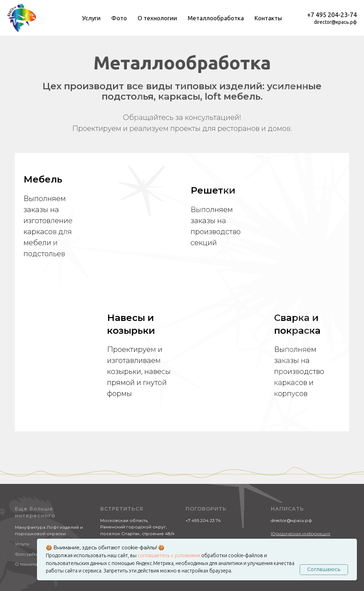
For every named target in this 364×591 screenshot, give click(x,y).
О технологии (157, 18)
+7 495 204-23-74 (332, 15)
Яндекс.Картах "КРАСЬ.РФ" (133, 470)
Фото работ (27, 477)
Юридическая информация (301, 457)
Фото (119, 18)
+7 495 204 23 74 (203, 444)
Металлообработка (216, 18)
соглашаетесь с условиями (169, 555)
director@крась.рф (335, 22)
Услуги (91, 18)
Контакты (268, 18)
